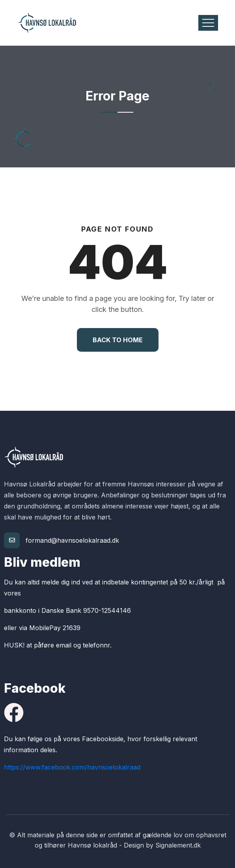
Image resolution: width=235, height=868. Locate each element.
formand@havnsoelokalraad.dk (72, 540)
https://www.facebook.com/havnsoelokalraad (72, 767)
